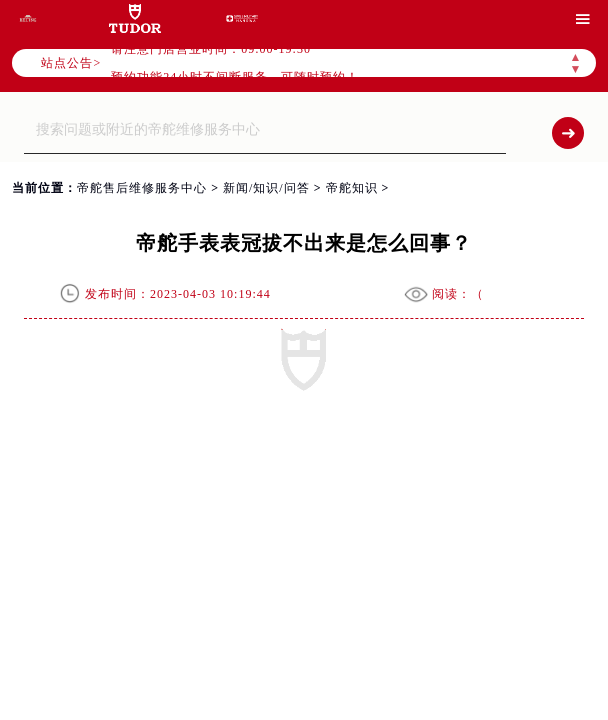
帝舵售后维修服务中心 (142, 188)
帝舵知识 (352, 188)
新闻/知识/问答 (266, 188)
